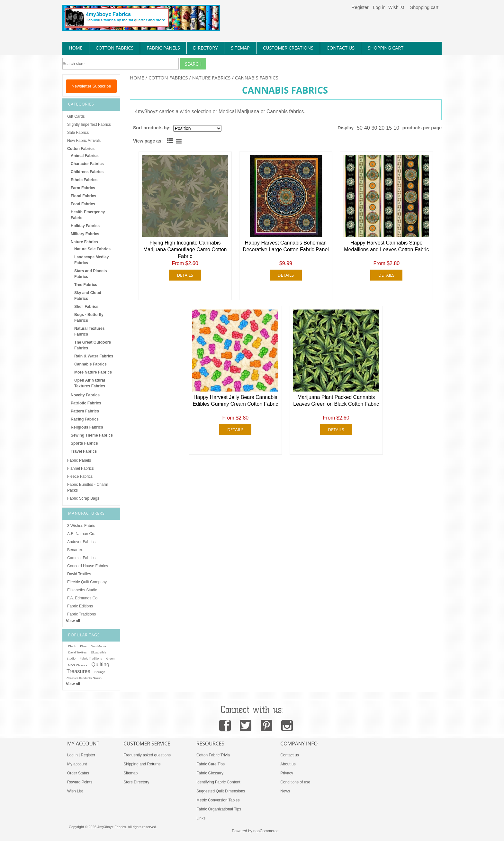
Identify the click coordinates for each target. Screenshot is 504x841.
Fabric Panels (79, 460)
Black (72, 646)
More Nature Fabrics (93, 372)
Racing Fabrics (85, 419)
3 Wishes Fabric (81, 526)
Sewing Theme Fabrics (92, 435)
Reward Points (80, 782)
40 (367, 128)
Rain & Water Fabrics (94, 356)
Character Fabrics (87, 164)
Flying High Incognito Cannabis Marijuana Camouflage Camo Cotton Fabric (185, 250)
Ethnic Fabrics (84, 180)
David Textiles (79, 574)
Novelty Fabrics (85, 395)
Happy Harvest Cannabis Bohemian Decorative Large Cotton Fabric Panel (286, 246)
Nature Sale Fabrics (92, 249)
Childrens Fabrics (87, 172)
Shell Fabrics (86, 307)
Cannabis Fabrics (90, 364)
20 (382, 128)
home (76, 48)
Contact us (289, 755)
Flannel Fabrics (81, 468)
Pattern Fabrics (85, 411)
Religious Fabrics (87, 427)
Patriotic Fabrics (86, 403)
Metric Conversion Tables (218, 800)
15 (389, 128)
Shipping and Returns (142, 764)
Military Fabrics (85, 234)
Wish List (75, 791)
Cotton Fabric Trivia (213, 755)
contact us (341, 48)
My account (77, 764)
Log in (379, 7)
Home (137, 78)
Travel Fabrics (84, 451)
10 (396, 128)
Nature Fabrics (212, 78)
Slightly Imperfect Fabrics (89, 125)
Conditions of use (295, 782)
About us (288, 764)
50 (360, 128)
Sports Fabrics (84, 443)
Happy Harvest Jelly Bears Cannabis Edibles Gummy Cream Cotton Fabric (235, 401)
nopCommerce (266, 831)
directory (205, 48)
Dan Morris (98, 646)
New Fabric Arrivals (84, 141)
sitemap (240, 48)
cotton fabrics (115, 48)
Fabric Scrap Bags (83, 498)
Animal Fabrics (85, 156)
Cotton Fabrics (168, 78)
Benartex (75, 550)
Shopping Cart (386, 48)
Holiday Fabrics (85, 226)
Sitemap (130, 773)
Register (360, 7)
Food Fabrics (83, 204)
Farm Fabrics (83, 188)
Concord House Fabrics (88, 566)
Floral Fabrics (83, 196)
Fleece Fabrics (80, 476)
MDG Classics (78, 665)
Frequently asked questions (147, 755)
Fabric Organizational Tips (219, 809)
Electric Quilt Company (87, 582)
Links (201, 818)
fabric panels (163, 48)
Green (110, 659)
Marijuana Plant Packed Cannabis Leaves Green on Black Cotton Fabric (336, 401)
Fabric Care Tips (211, 764)
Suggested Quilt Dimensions (221, 791)
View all (73, 621)
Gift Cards (76, 116)
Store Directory (136, 782)
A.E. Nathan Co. (81, 534)
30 (374, 128)
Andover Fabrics (81, 542)
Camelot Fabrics (81, 558)
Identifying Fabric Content (218, 782)
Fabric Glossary (210, 773)
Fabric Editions (80, 606)
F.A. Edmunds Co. (83, 598)
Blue (83, 646)
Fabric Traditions (81, 614)
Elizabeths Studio (82, 590)
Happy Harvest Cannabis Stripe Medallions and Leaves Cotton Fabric (386, 246)
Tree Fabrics (86, 285)
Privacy (287, 773)
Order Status (78, 773)
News (285, 791)
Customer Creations (288, 48)
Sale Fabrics (78, 133)
